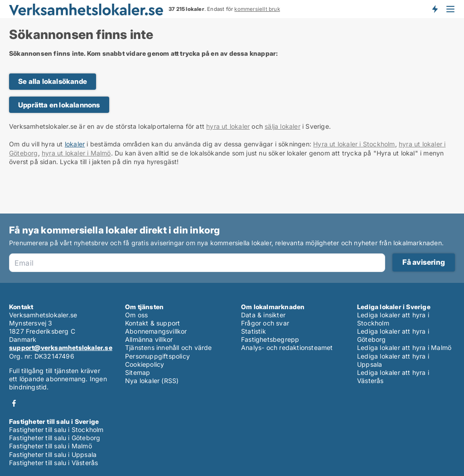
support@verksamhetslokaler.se (61, 347)
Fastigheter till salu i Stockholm (56, 430)
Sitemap (138, 372)
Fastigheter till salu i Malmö (51, 446)
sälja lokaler (283, 126)
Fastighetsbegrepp (270, 339)
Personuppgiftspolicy (157, 356)
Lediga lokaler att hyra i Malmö (404, 347)
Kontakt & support (152, 323)
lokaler (75, 144)
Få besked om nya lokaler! (435, 9)
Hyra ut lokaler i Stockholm (354, 144)
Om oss (136, 315)
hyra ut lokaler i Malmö (76, 153)
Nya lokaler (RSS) (152, 381)
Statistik (254, 331)
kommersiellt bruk (257, 9)
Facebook (14, 403)
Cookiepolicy (145, 364)
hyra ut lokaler (228, 126)
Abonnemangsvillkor (156, 331)
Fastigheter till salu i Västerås (53, 463)
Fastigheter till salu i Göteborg (55, 438)
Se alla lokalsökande (53, 81)
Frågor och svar (265, 323)
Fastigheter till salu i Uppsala (53, 454)
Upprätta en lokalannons (59, 105)
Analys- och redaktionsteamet (287, 347)
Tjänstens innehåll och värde (169, 347)
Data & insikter (263, 315)
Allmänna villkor (149, 339)
